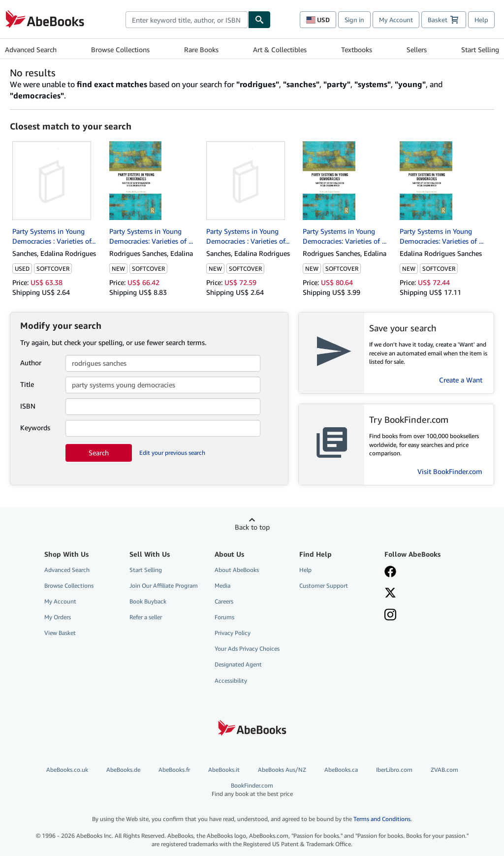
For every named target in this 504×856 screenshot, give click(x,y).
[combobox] (187, 20)
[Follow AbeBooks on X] (390, 594)
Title (27, 384)
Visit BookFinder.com (450, 471)
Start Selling (480, 49)
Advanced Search (31, 49)
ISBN (28, 406)
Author (31, 363)
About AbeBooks (237, 570)
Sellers (417, 49)
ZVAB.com (444, 770)
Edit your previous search (172, 453)
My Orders (58, 617)
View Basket (60, 633)
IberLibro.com (394, 770)
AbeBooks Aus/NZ (282, 770)
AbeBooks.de (123, 770)
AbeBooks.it (224, 770)
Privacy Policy (233, 633)
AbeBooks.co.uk (67, 770)
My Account (396, 20)
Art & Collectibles (280, 49)
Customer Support (324, 586)
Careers (224, 601)
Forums (224, 617)
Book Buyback (148, 601)
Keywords (35, 428)
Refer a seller (146, 617)
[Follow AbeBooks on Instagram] (390, 616)
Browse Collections (120, 49)
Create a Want (461, 380)
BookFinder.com (252, 790)
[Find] (259, 20)
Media (222, 586)
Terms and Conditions (382, 819)
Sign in (354, 20)
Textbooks (357, 49)
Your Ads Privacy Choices (247, 649)
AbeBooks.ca (341, 770)
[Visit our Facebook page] (390, 572)
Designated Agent (238, 664)
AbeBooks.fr (174, 770)
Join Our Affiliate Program (164, 586)
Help (481, 20)
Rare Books (201, 49)
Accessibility (231, 681)
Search (99, 453)
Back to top (252, 527)
